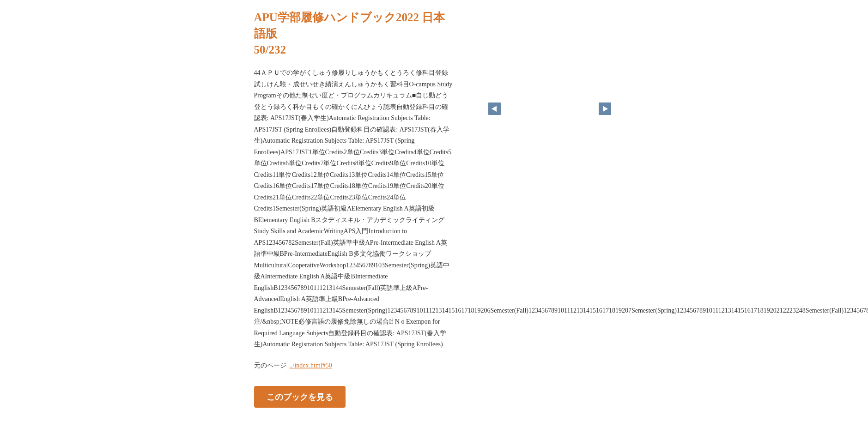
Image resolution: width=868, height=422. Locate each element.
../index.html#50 (311, 365)
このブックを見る (300, 397)
